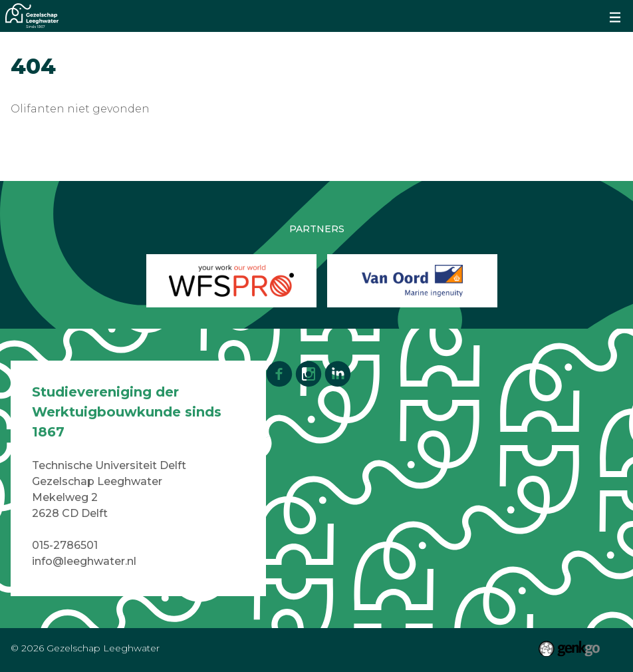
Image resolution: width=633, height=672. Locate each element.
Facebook (279, 374)
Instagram (309, 374)
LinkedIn (338, 374)
